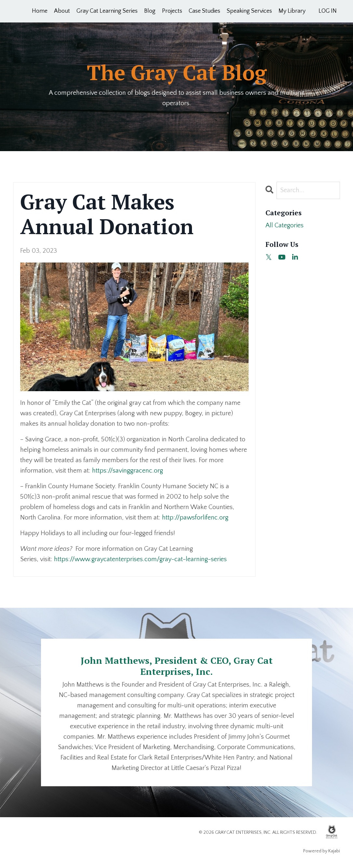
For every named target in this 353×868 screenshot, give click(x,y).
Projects (172, 11)
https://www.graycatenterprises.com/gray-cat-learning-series (140, 559)
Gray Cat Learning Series (107, 11)
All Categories (285, 225)
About (62, 11)
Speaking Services (249, 11)
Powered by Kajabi (322, 851)
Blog (150, 11)
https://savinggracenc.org (128, 471)
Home (40, 11)
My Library (292, 11)
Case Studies (204, 11)
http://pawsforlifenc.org (195, 518)
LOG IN (328, 11)
